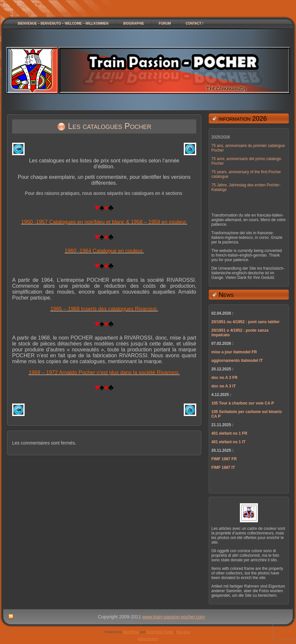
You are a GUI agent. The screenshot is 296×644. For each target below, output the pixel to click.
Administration (148, 639)
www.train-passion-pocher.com (174, 617)
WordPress (131, 632)
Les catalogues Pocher (110, 126)
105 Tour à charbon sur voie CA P (243, 403)
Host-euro (183, 632)
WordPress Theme (160, 632)
